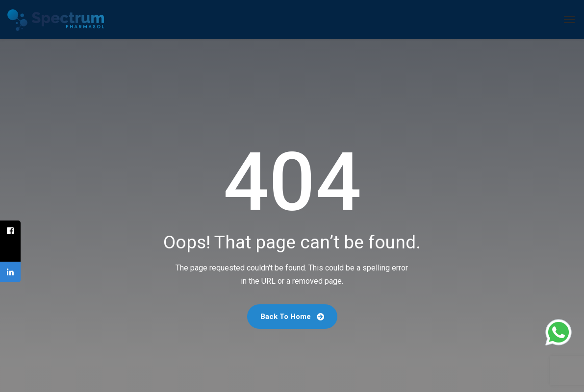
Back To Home (292, 317)
